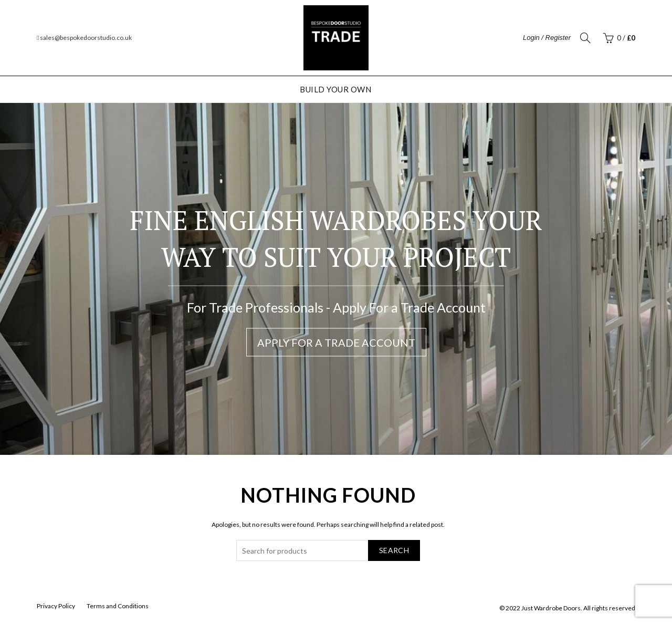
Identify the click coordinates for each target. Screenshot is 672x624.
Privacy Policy (56, 606)
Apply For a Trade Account (336, 342)
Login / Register (547, 38)
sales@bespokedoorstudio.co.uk (84, 38)
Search (394, 550)
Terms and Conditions (118, 606)
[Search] (585, 38)
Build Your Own (335, 89)
